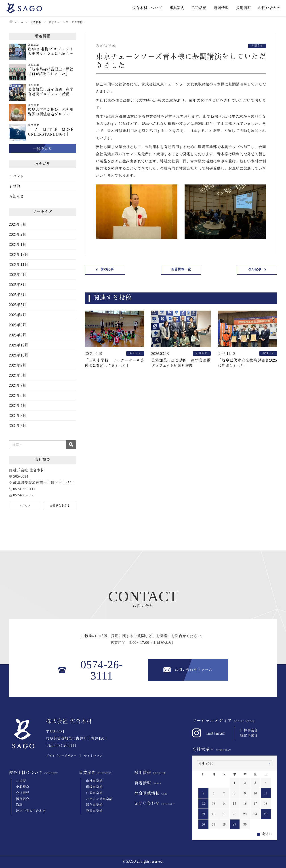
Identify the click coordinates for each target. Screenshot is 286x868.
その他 (15, 186)
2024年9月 (18, 365)
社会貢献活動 (147, 793)
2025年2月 (18, 335)
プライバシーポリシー (61, 756)
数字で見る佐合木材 (31, 811)
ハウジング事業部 (99, 799)
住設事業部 (94, 793)
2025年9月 (18, 275)
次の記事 (255, 269)
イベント (16, 176)
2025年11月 (19, 265)
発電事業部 (94, 811)
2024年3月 (18, 415)
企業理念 (22, 787)
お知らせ (16, 196)
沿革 (19, 805)
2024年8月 (18, 375)
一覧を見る (42, 149)
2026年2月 (18, 234)
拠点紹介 (22, 799)
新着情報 (221, 8)
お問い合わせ (269, 8)
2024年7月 (18, 385)
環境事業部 (94, 787)
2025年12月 (19, 254)
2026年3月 (18, 224)
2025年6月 (18, 295)
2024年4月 (18, 405)
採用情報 (243, 8)
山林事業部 (94, 781)
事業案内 (177, 8)
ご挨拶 (21, 781)
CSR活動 (199, 8)
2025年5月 (18, 305)
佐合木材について (147, 8)
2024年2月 (18, 426)
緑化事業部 (94, 805)
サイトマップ (93, 756)
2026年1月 (18, 244)
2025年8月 (18, 285)
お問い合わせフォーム (193, 670)
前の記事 (107, 269)
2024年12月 (19, 345)
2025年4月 (18, 315)
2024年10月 (19, 355)
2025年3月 (18, 325)
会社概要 (22, 793)
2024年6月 (18, 395)
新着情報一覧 (181, 269)
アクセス (25, 506)
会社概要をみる (60, 506)
